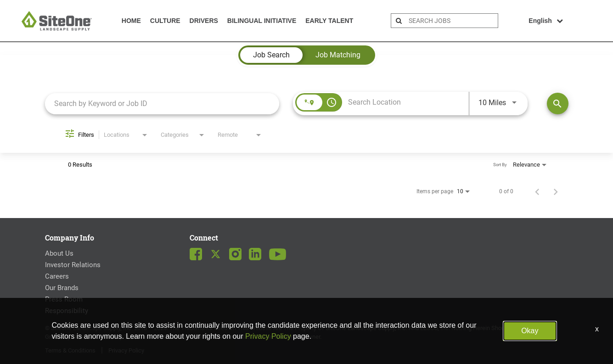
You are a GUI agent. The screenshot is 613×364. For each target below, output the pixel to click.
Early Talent (329, 21)
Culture (165, 21)
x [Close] (597, 329)
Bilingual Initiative (262, 21)
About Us (59, 253)
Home (131, 21)
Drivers (204, 21)
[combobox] (162, 104)
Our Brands (62, 288)
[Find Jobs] (558, 104)
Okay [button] (530, 331)
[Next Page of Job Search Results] (556, 191)
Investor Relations (73, 265)
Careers (57, 276)
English (546, 21)
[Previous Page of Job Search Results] (537, 191)
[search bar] (452, 21)
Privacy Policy (268, 336)
